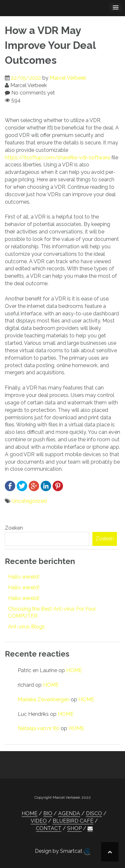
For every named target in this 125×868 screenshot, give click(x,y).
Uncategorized (29, 501)
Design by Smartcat (62, 851)
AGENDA (69, 813)
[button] (90, 829)
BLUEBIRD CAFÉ (73, 821)
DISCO (94, 813)
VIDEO (39, 821)
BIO (48, 813)
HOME (74, 670)
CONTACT (49, 828)
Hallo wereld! (24, 577)
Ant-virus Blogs (26, 627)
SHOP (74, 828)
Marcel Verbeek (68, 78)
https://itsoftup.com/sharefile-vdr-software (57, 158)
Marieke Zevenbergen (44, 699)
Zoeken (14, 528)
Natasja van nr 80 (39, 728)
